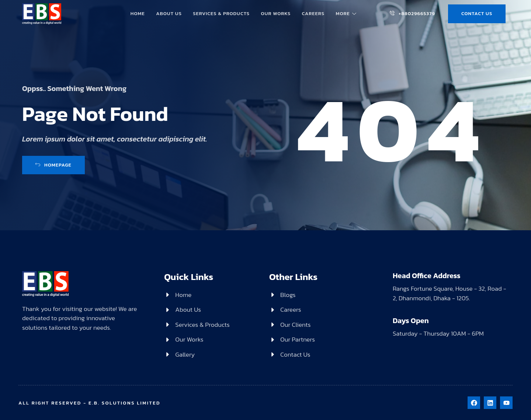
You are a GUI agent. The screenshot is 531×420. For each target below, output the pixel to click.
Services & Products (222, 13)
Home (138, 13)
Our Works (276, 13)
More (346, 13)
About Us (169, 13)
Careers (313, 13)
